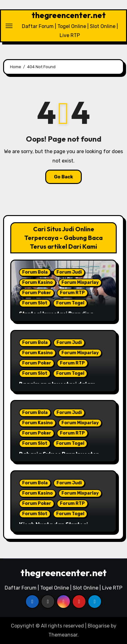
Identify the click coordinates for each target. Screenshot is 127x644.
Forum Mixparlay (80, 282)
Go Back (64, 177)
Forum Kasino (37, 282)
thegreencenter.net (69, 15)
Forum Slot (35, 303)
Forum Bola (35, 272)
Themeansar (63, 635)
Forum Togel (70, 303)
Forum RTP (72, 293)
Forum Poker (37, 293)
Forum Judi (69, 272)
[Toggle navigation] (9, 26)
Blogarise (99, 626)
